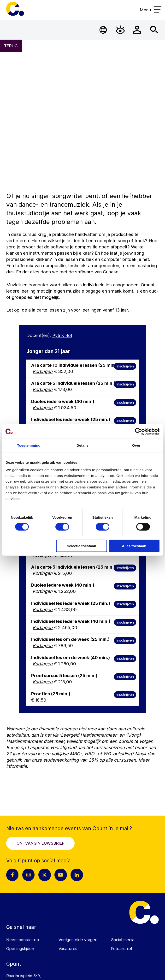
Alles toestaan (134, 546)
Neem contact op (23, 940)
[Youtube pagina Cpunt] (61, 875)
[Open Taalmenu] (103, 30)
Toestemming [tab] (29, 445)
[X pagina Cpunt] (45, 875)
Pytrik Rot (62, 335)
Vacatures (68, 949)
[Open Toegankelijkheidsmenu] (120, 30)
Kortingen (43, 371)
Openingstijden (20, 949)
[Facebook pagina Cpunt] (12, 875)
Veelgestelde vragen (78, 940)
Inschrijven (125, 366)
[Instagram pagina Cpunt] (29, 875)
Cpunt (15, 9)
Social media (123, 940)
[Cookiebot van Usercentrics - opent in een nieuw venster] (138, 431)
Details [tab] (82, 445)
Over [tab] (136, 445)
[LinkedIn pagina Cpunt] (77, 875)
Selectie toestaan (81, 546)
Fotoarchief (122, 949)
